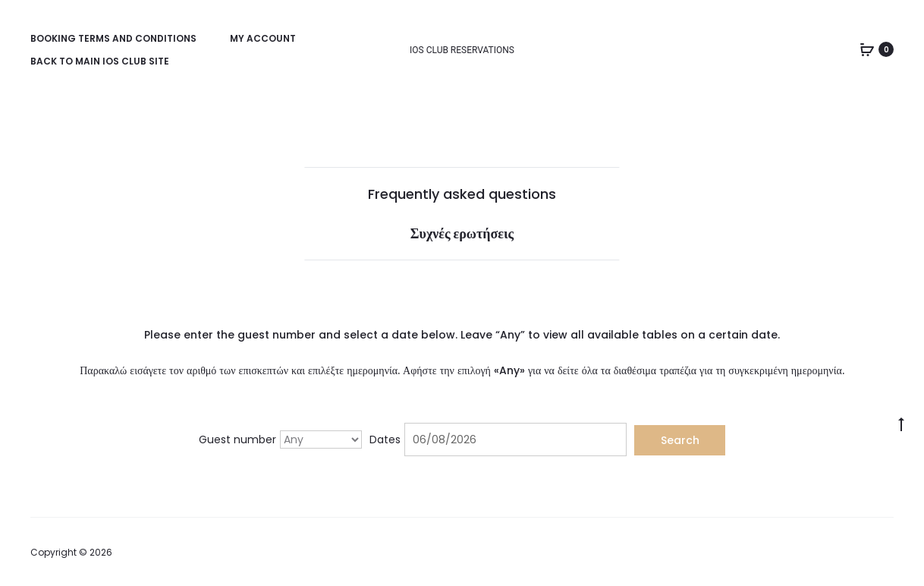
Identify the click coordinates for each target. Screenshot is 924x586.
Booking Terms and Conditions (113, 38)
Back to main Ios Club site (100, 61)
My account (263, 38)
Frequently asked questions (462, 194)
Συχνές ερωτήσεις (462, 233)
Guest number (237, 439)
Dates (385, 439)
